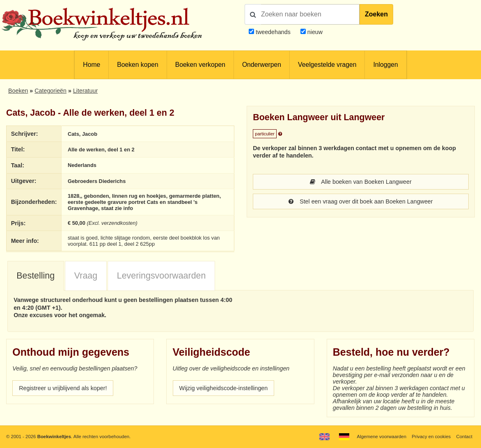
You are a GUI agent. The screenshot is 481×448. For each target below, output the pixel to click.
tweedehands (273, 32)
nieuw (314, 32)
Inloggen (385, 65)
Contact (464, 437)
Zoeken (376, 14)
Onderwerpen (262, 65)
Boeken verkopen (200, 65)
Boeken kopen (137, 65)
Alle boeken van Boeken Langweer (361, 182)
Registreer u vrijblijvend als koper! (63, 388)
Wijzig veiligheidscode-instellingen (224, 388)
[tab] (36, 276)
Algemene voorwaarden (382, 437)
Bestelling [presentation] (36, 276)
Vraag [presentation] (86, 276)
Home (92, 65)
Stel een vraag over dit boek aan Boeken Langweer (361, 201)
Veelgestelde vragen (327, 65)
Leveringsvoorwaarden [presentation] (161, 276)
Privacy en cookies (431, 437)
